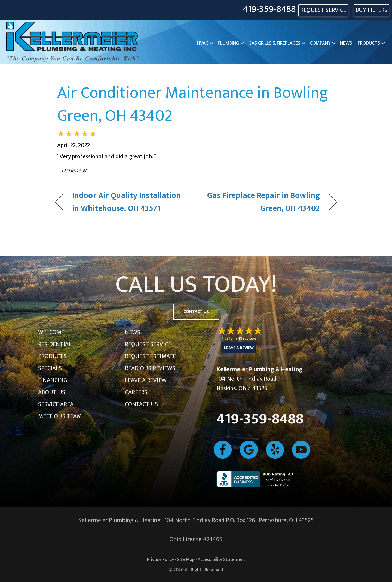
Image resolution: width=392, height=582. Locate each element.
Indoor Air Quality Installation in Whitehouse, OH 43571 (127, 202)
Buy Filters (371, 10)
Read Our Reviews (150, 368)
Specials (50, 368)
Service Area (56, 404)
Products (369, 43)
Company (320, 43)
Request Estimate (150, 356)
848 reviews (246, 338)
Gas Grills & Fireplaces (274, 43)
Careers (136, 392)
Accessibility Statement (221, 560)
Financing (53, 380)
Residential (55, 344)
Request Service (148, 344)
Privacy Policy (160, 560)
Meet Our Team (60, 416)
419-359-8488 (269, 9)
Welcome (51, 332)
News (346, 43)
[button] (212, 43)
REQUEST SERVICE (323, 10)
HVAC (203, 43)
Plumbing (228, 43)
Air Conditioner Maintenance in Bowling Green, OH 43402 (193, 104)
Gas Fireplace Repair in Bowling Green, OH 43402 (262, 202)
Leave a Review (146, 380)
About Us (52, 392)
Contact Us (141, 404)
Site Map (186, 560)
